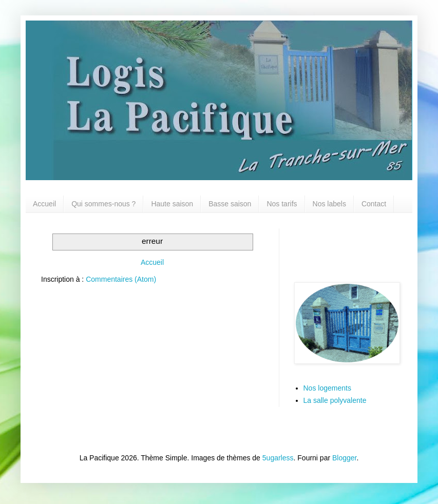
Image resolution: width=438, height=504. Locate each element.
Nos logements (327, 388)
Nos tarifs (282, 204)
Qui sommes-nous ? (103, 204)
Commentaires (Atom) (121, 279)
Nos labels (329, 204)
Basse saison (230, 204)
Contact (374, 204)
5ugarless (278, 458)
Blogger (344, 458)
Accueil (44, 204)
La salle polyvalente (335, 400)
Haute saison (172, 204)
